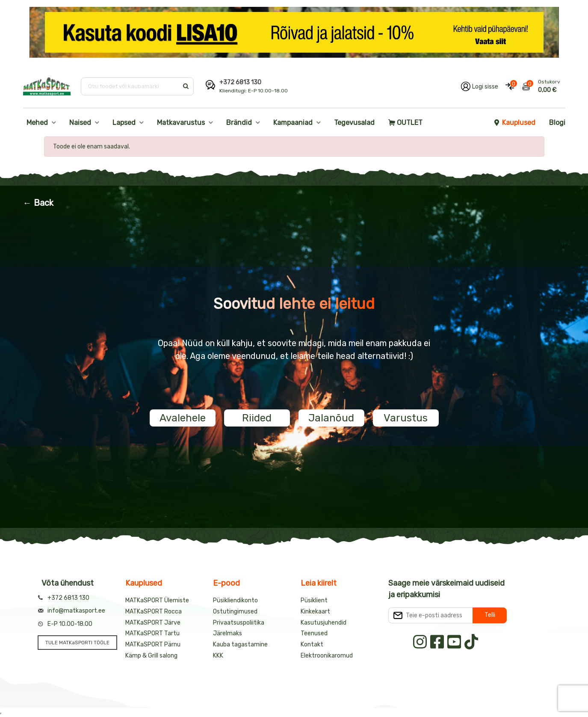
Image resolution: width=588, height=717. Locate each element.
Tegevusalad (354, 123)
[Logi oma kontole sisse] (480, 86)
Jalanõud (331, 418)
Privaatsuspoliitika (239, 623)
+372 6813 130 (240, 82)
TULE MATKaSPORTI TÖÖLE (77, 643)
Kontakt (312, 644)
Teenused (314, 633)
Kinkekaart (315, 612)
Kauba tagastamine (240, 644)
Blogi (557, 123)
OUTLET (405, 123)
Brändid (239, 123)
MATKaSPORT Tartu (152, 633)
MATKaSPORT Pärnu (153, 644)
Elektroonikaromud (327, 656)
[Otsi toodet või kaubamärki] (130, 86)
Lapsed (124, 123)
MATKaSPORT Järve (153, 623)
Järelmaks (228, 633)
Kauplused (514, 123)
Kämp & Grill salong (151, 656)
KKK (218, 656)
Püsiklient (314, 600)
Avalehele (183, 418)
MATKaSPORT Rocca (154, 612)
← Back (38, 203)
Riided (257, 418)
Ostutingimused (235, 612)
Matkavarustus (181, 123)
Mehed (37, 123)
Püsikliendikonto (235, 600)
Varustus (406, 418)
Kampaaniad (293, 123)
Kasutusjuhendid (324, 623)
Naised (80, 123)
